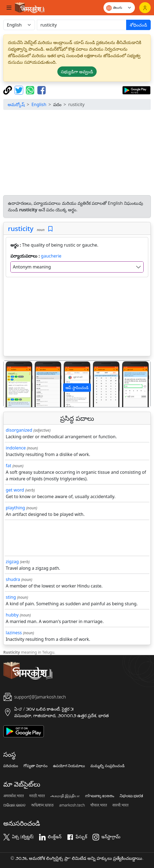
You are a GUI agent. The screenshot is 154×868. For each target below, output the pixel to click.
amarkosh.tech (72, 805)
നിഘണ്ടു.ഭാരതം (100, 796)
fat (8, 466)
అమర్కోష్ (16, 104)
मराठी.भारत (37, 796)
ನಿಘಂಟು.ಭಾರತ (131, 796)
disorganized (19, 430)
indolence (16, 448)
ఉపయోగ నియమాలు (69, 766)
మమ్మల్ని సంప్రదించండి (107, 766)
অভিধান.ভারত (42, 805)
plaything (15, 508)
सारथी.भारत (121, 805)
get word (15, 490)
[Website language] (119, 8)
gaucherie (51, 256)
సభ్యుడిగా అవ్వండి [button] (77, 72)
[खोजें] (82, 25)
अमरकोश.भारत (14, 796)
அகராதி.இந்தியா (65, 796)
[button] (15, 384)
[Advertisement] (78, 153)
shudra (13, 579)
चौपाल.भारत (99, 805)
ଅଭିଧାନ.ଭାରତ (14, 805)
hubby (12, 615)
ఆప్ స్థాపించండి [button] (77, 388)
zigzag (12, 562)
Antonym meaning (32, 267)
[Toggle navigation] (9, 8)
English (39, 104)
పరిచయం (11, 766)
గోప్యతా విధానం (35, 766)
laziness (14, 633)
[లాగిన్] (145, 8)
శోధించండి (138, 25)
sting (11, 597)
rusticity (21, 228)
